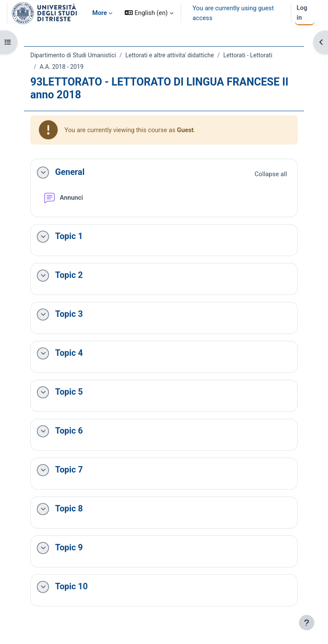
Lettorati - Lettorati (248, 55)
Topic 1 (69, 236)
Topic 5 (69, 392)
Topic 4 (69, 353)
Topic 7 (69, 470)
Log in (302, 12)
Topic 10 (71, 586)
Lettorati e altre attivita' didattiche (169, 55)
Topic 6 (69, 431)
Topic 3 (69, 314)
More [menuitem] (100, 13)
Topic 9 (69, 548)
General (70, 172)
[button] (149, 13)
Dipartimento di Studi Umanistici (73, 55)
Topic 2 (69, 275)
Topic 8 (69, 509)
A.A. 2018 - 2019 (62, 67)
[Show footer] (307, 623)
